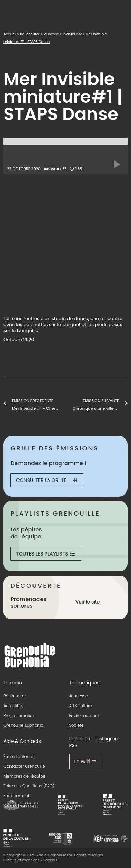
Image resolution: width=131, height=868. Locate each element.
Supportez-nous (19, 806)
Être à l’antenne (19, 757)
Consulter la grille (46, 480)
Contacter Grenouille (24, 766)
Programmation (19, 716)
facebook (80, 739)
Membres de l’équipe (24, 776)
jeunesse (51, 34)
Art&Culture (81, 706)
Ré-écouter (30, 34)
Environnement (84, 716)
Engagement (16, 796)
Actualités (13, 706)
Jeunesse (79, 696)
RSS (73, 746)
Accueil (10, 34)
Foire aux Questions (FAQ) (29, 786)
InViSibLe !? (72, 34)
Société (77, 725)
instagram (107, 739)
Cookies (50, 860)
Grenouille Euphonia (23, 725)
